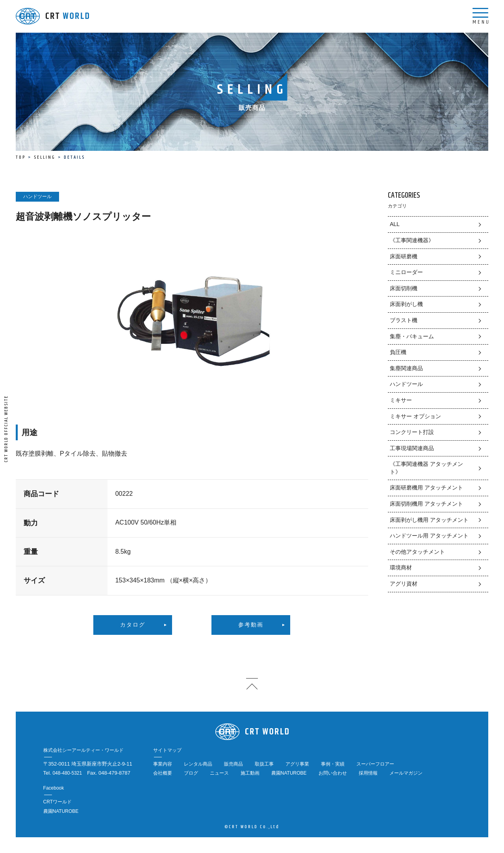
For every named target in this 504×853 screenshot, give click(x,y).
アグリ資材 (404, 584)
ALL (395, 224)
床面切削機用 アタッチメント (426, 504)
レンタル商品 (198, 764)
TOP (21, 157)
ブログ (191, 773)
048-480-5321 (67, 773)
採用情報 (368, 773)
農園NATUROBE (289, 773)
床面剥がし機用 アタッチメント (429, 520)
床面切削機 (404, 288)
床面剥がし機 (406, 304)
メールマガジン (406, 773)
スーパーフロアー (375, 764)
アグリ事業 (297, 764)
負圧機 (398, 352)
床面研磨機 (404, 256)
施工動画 (250, 773)
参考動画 (251, 625)
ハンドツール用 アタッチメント (429, 536)
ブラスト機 (404, 320)
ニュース (219, 773)
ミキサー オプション (415, 416)
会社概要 (163, 773)
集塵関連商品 (406, 368)
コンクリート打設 (412, 432)
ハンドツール (406, 384)
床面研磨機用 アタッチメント (426, 488)
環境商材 (401, 567)
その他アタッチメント (417, 552)
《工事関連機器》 (412, 240)
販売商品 (233, 764)
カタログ (133, 625)
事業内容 (163, 764)
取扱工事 (264, 764)
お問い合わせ (333, 773)
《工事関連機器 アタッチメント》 (426, 468)
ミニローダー (406, 272)
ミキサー (401, 400)
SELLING (45, 157)
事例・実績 (333, 764)
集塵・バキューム (412, 336)
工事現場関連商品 (412, 448)
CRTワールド (57, 802)
